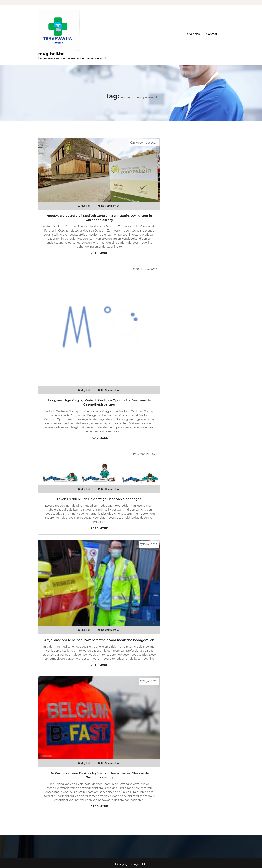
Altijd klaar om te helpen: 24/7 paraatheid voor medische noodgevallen (99, 640)
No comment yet (111, 206)
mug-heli (86, 206)
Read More (99, 253)
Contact (212, 34)
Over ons (193, 34)
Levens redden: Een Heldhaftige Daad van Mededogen (99, 499)
